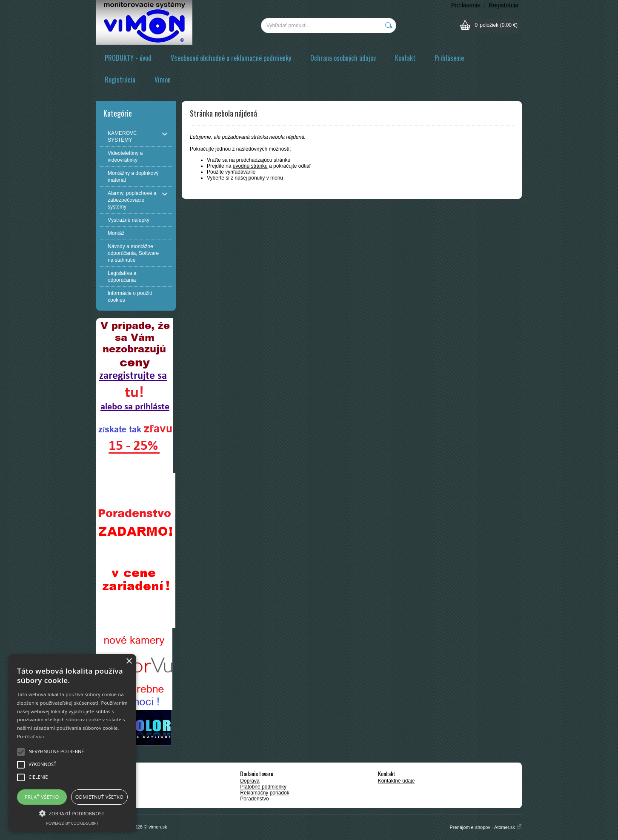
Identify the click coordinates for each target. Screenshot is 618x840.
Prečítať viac (31, 736)
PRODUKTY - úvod (128, 58)
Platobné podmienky (263, 787)
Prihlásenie (466, 5)
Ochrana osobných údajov (343, 58)
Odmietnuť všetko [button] (99, 797)
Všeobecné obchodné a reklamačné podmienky (231, 58)
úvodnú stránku (250, 166)
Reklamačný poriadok (265, 793)
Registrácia (504, 5)
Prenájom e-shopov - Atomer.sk (486, 827)
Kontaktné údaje (396, 781)
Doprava (250, 781)
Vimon (163, 80)
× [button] (129, 661)
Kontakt (405, 58)
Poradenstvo (254, 799)
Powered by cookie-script (73, 823)
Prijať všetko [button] (42, 797)
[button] (72, 813)
